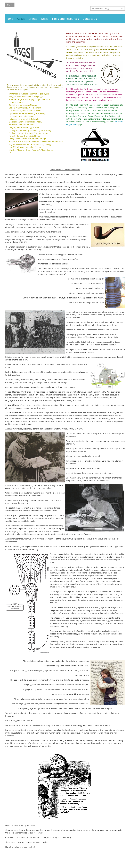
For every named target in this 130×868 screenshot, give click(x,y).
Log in (10, 5)
